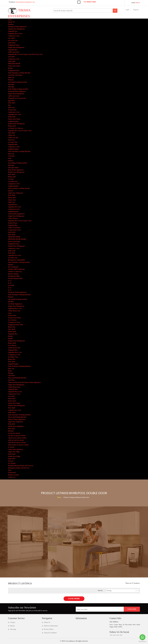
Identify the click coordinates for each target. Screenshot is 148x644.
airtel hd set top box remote (17, 442)
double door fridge (14, 456)
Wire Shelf (12, 103)
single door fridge (14, 452)
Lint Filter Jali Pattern (15, 75)
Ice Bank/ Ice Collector (16, 128)
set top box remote (14, 433)
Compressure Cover (15, 230)
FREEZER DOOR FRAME (17, 239)
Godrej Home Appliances (16, 214)
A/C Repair (12, 463)
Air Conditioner (13, 267)
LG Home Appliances (15, 304)
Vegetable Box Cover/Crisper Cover (20, 131)
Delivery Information (51, 626)
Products (11, 24)
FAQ (10, 470)
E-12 (10, 281)
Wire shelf (11, 424)
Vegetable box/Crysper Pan (17, 98)
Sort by (100, 590)
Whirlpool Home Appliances (17, 27)
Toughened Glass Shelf (16, 325)
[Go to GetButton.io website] (142, 642)
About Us (47, 622)
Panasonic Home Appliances (17, 292)
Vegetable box (13, 31)
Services (11, 461)
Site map (13, 629)
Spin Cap (11, 77)
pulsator (11, 161)
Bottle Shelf (12, 332)
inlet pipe (11, 84)
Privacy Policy (49, 629)
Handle (10, 68)
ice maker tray (13, 142)
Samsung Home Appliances (17, 91)
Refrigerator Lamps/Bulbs (17, 260)
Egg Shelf (11, 101)
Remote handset (13, 274)
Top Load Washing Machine (17, 378)
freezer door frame (14, 66)
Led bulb (11, 285)
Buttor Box (12, 327)
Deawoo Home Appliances (17, 419)
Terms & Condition (50, 633)
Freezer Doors (13, 223)
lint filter (11, 302)
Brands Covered (13, 475)
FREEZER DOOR (14, 64)
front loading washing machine (18, 89)
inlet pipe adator (13, 168)
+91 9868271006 (90, 2)
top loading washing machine (18, 82)
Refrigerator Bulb (14, 276)
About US (11, 22)
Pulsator (11, 80)
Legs (10, 313)
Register (136, 10)
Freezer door (12, 110)
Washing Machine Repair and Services (21, 466)
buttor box (11, 107)
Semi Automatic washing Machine (19, 73)
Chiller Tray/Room (14, 228)
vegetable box (13, 205)
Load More (74, 599)
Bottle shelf (12, 126)
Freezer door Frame (14, 318)
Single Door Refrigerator (16, 47)
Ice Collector (12, 320)
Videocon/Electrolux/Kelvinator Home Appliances (24, 382)
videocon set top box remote (17, 438)
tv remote (11, 447)
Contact (13, 622)
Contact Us (12, 477)
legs (9, 105)
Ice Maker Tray (13, 357)
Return (12, 626)
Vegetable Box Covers (15, 34)
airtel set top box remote (16, 440)
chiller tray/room (14, 52)
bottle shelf (12, 43)
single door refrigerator (16, 193)
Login (127, 10)
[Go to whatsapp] (142, 637)
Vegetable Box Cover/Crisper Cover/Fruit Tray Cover (25, 54)
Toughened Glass (14, 45)
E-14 (10, 283)
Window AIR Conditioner (16, 269)
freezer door (12, 200)
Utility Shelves (13, 218)
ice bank (11, 179)
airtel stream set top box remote (18, 445)
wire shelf (11, 38)
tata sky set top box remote (17, 436)
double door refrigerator (16, 426)
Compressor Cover (14, 322)
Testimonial (12, 473)
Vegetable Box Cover (15, 308)
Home (10, 20)
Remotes (11, 431)
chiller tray (12, 135)
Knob (10, 371)
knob (10, 158)
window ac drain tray (15, 272)
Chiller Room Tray (14, 311)
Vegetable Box (13, 50)
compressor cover (14, 36)
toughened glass (13, 121)
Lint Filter (11, 156)
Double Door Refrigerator (16, 29)
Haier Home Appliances (16, 170)
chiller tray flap (13, 138)
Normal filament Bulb (15, 278)
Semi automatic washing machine (19, 188)
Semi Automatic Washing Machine (19, 295)
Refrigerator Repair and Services (19, 468)
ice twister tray (13, 40)
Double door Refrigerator (16, 172)
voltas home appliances (16, 449)
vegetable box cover (15, 114)
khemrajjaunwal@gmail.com (21, 2)
